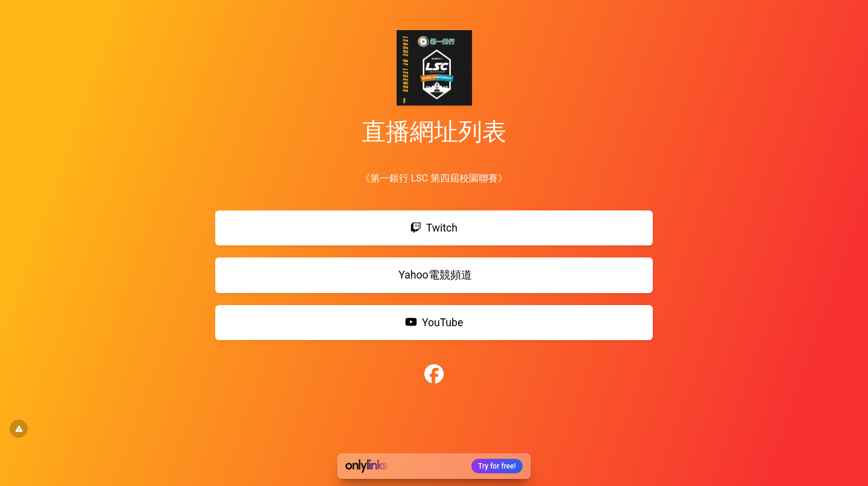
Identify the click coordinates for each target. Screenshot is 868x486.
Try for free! (497, 466)
